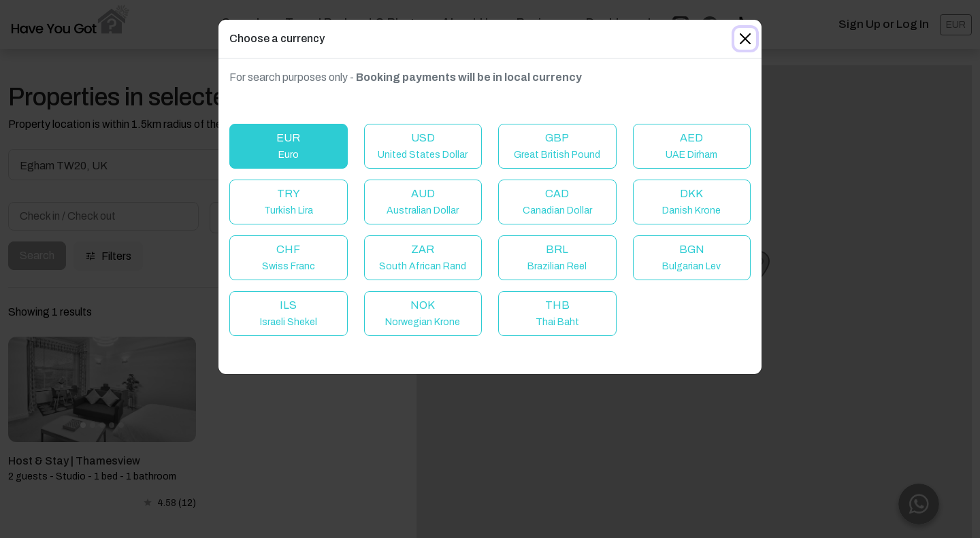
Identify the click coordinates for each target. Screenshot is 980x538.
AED (691, 146)
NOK (423, 313)
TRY (289, 202)
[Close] (745, 39)
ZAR (423, 257)
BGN (691, 257)
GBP (557, 146)
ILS (289, 313)
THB (557, 313)
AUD (423, 202)
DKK (691, 202)
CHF (289, 257)
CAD (557, 202)
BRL (557, 257)
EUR (288, 146)
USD (423, 146)
